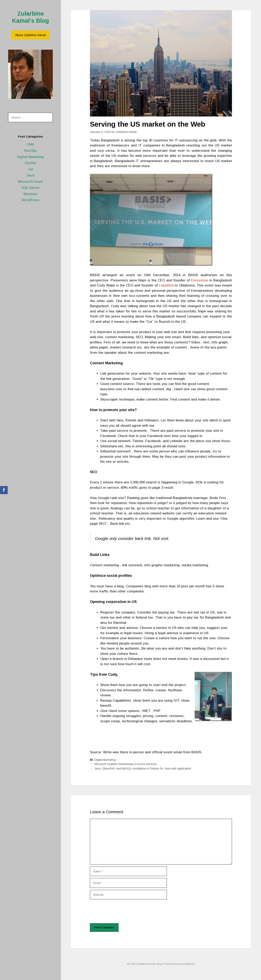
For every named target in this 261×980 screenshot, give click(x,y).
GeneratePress (186, 964)
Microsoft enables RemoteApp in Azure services (126, 764)
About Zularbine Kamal (30, 35)
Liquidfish (166, 285)
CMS (31, 145)
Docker (31, 163)
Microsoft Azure (31, 182)
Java (30, 175)
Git (31, 169)
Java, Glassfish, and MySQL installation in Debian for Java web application (143, 768)
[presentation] (121, 911)
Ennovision (200, 280)
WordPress (31, 200)
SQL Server (31, 188)
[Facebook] (4, 490)
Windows (30, 194)
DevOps (30, 151)
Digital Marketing (30, 157)
